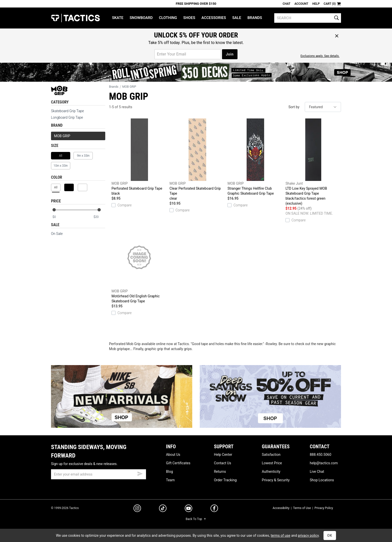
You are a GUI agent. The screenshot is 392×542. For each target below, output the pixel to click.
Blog (169, 472)
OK (330, 536)
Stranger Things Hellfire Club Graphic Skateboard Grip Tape (255, 157)
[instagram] (137, 509)
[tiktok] (163, 509)
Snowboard (141, 18)
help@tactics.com (324, 463)
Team (170, 480)
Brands (255, 18)
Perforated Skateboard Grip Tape (139, 157)
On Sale (57, 234)
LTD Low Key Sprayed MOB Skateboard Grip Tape (313, 162)
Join (230, 54)
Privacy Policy (324, 508)
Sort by (294, 107)
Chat (287, 4)
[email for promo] (188, 54)
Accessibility (281, 508)
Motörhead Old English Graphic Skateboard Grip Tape (139, 265)
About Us (173, 455)
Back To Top (196, 519)
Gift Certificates (178, 463)
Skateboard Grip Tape (67, 111)
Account (301, 4)
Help (316, 4)
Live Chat (317, 472)
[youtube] (188, 509)
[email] (98, 474)
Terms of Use (302, 508)
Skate (118, 18)
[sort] (323, 107)
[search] (308, 18)
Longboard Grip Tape (67, 117)
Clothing (168, 18)
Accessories (214, 18)
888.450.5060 (320, 455)
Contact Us (223, 463)
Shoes (189, 18)
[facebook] (214, 509)
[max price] (99, 217)
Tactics (75, 18)
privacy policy (308, 536)
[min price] (58, 217)
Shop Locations (322, 480)
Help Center (223, 455)
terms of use (280, 536)
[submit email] (140, 473)
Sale (237, 18)
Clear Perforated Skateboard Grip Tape (197, 160)
